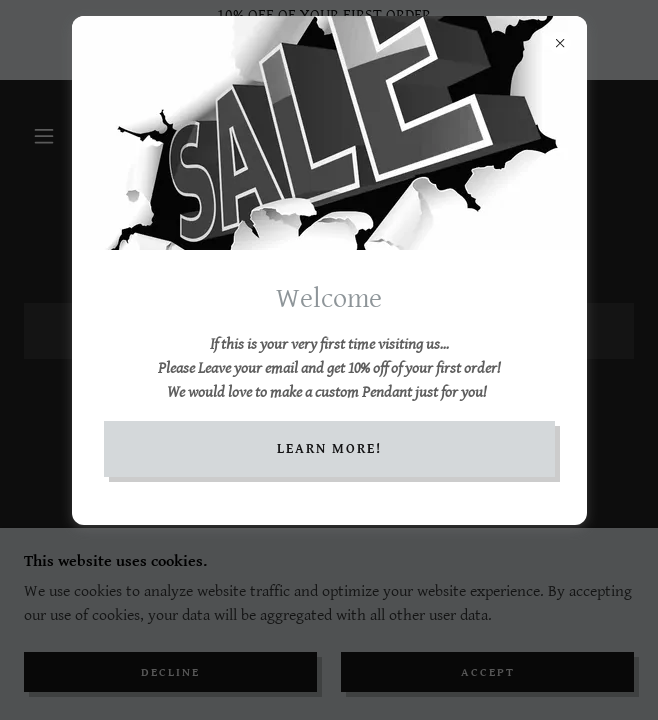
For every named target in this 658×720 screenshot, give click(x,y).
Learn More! (329, 449)
